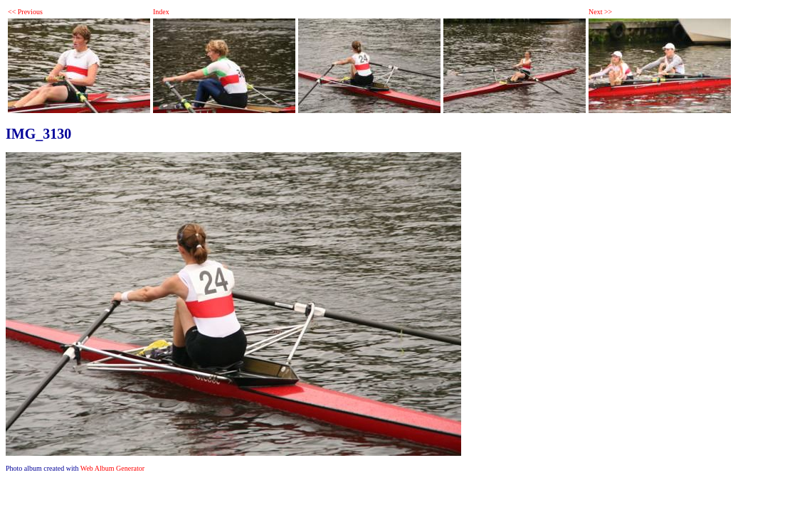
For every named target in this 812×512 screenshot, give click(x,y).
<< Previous (25, 12)
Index (161, 12)
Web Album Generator (112, 468)
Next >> (600, 12)
